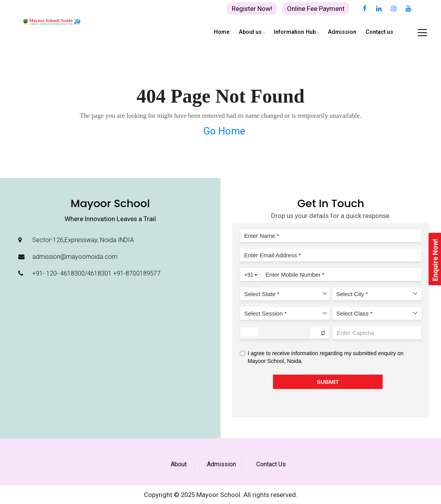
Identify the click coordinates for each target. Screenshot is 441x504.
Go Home (224, 131)
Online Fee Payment (316, 9)
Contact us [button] (379, 32)
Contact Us (271, 464)
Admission (221, 464)
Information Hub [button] (296, 32)
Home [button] (222, 32)
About (179, 464)
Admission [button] (342, 32)
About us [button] (252, 32)
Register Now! (252, 9)
